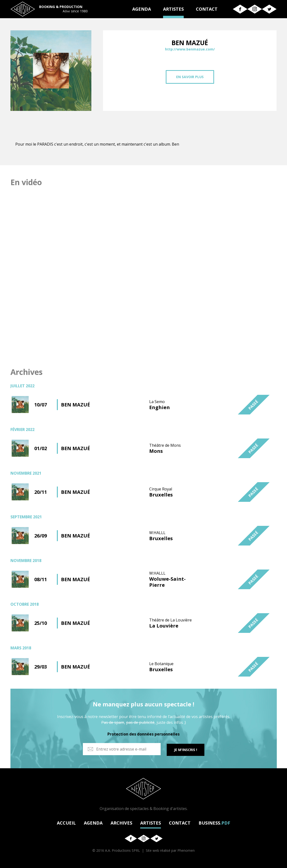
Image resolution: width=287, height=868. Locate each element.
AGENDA (142, 9)
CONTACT (207, 9)
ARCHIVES (121, 822)
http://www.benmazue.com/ (190, 49)
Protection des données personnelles (143, 734)
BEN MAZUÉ (75, 405)
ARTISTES (173, 9)
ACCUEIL (66, 822)
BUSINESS (214, 822)
